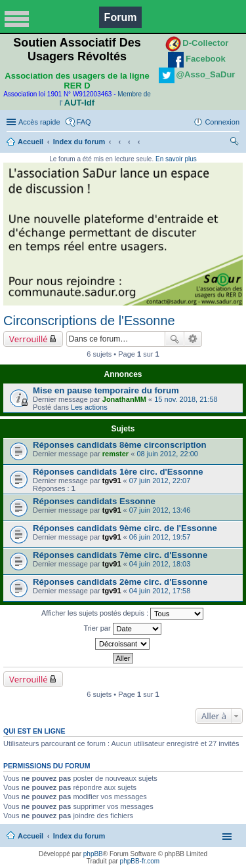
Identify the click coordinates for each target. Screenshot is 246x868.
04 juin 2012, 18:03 (160, 564)
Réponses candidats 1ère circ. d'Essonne (118, 472)
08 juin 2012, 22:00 (167, 454)
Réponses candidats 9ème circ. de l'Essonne (125, 528)
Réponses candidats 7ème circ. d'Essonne (120, 555)
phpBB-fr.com (140, 861)
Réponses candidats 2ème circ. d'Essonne (120, 582)
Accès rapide (39, 122)
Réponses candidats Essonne (94, 501)
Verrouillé (29, 339)
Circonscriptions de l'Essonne (89, 321)
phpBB (93, 854)
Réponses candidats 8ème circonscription (120, 445)
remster (115, 454)
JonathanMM (124, 399)
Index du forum (79, 142)
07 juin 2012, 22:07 (160, 481)
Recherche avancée (193, 339)
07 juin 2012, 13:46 (160, 510)
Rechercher (174, 339)
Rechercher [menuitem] (234, 143)
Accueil (31, 142)
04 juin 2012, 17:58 (160, 591)
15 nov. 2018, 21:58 (186, 399)
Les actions (89, 407)
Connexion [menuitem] (222, 122)
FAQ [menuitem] (84, 122)
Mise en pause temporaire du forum (106, 390)
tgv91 (112, 481)
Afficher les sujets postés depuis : (122, 614)
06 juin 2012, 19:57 (160, 537)
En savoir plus (176, 159)
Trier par (122, 629)
